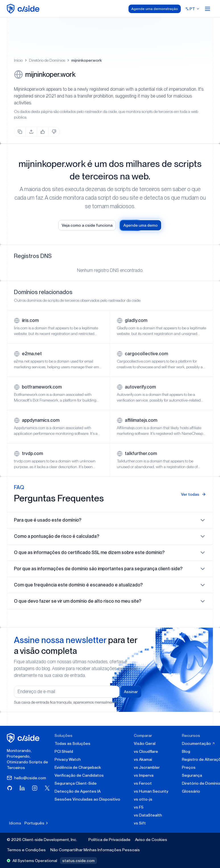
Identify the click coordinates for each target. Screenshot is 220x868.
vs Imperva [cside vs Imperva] (144, 775)
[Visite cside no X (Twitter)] (47, 788)
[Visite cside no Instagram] (35, 788)
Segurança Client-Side (76, 783)
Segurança (192, 775)
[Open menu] (207, 9)
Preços (189, 767)
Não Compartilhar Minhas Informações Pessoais (95, 850)
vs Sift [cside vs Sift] (140, 823)
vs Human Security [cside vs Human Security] (151, 791)
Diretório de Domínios (47, 60)
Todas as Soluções (72, 743)
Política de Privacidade (109, 840)
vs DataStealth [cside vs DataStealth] (148, 815)
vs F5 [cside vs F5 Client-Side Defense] (139, 807)
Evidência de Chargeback (78, 767)
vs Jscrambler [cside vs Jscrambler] (147, 767)
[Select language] (192, 9)
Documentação (199, 743)
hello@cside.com (26, 778)
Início (18, 60)
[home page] (24, 9)
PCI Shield (64, 751)
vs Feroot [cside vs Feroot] (143, 783)
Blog (186, 751)
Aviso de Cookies (151, 840)
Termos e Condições (26, 850)
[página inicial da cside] (24, 738)
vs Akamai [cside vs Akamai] (143, 759)
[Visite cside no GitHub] (10, 788)
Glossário (191, 791)
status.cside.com (78, 861)
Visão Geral (145, 743)
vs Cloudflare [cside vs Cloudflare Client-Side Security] (146, 751)
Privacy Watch (68, 759)
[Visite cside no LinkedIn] (22, 788)
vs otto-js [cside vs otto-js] (143, 799)
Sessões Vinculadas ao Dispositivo (87, 799)
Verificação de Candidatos (79, 775)
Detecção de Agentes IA (78, 791)
